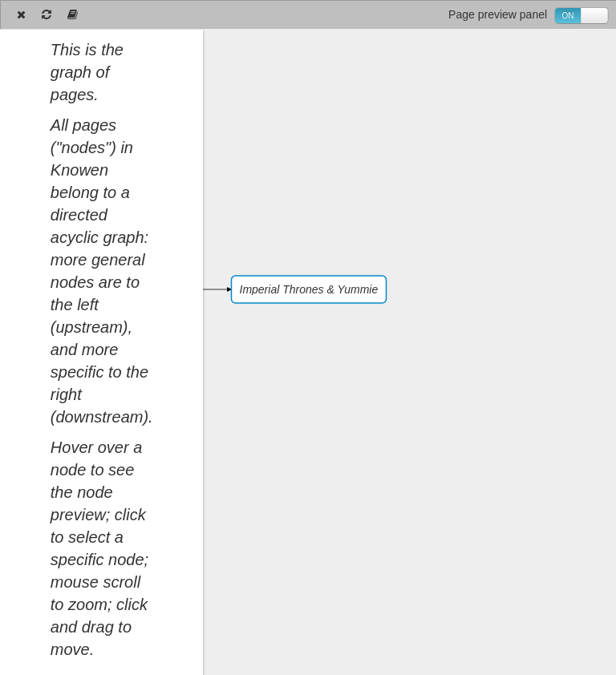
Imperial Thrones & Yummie (309, 289)
